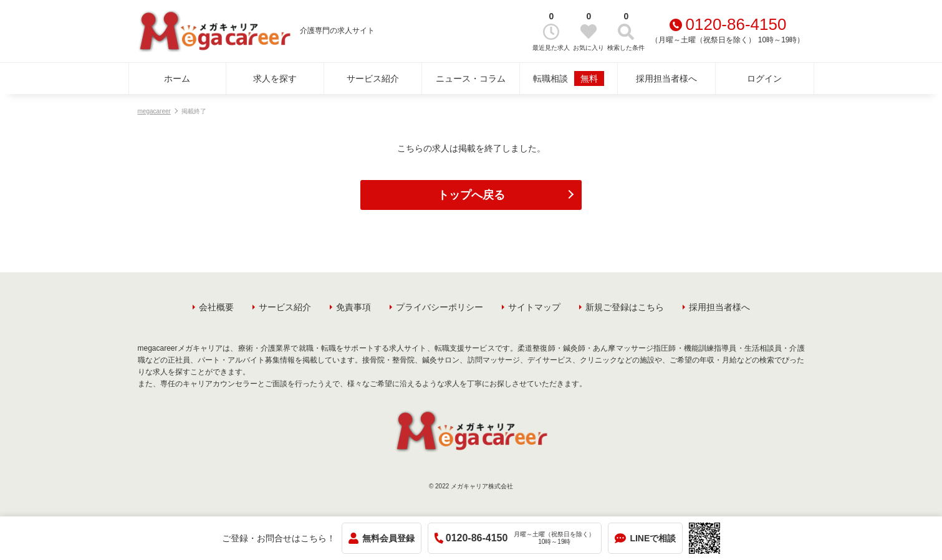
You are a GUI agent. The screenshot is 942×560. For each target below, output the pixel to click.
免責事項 (353, 307)
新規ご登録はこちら (625, 307)
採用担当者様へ (666, 78)
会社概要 (216, 307)
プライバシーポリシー (440, 307)
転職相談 (569, 78)
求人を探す (275, 78)
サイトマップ (534, 307)
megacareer (154, 111)
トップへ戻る (471, 195)
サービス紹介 (373, 78)
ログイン (764, 78)
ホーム (177, 78)
